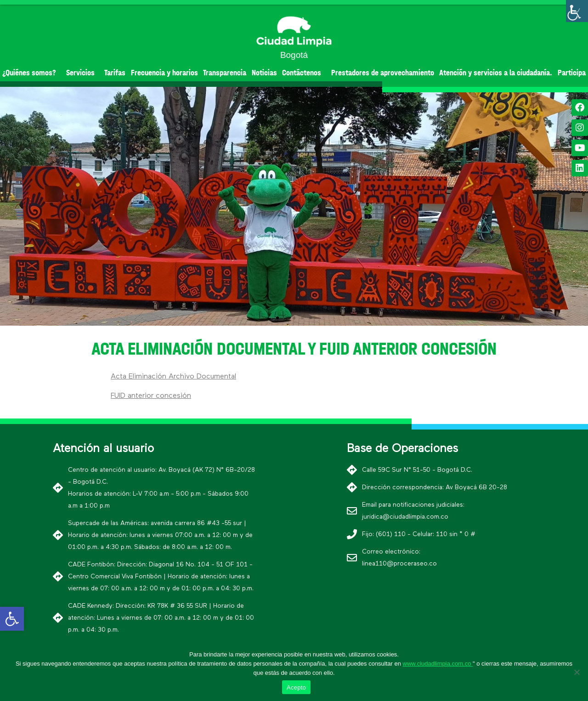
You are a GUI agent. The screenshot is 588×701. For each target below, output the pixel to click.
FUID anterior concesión (151, 396)
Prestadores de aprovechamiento (383, 73)
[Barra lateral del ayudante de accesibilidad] (577, 11)
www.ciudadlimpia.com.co (438, 664)
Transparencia (225, 73)
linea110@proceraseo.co (399, 564)
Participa (572, 73)
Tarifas (115, 73)
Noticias (264, 73)
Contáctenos (304, 73)
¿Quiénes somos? (31, 73)
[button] (277, 318)
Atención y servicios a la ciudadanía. (496, 73)
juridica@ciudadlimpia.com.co (405, 517)
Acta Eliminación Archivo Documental (173, 377)
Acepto (296, 687)
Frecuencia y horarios (164, 73)
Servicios (83, 73)
